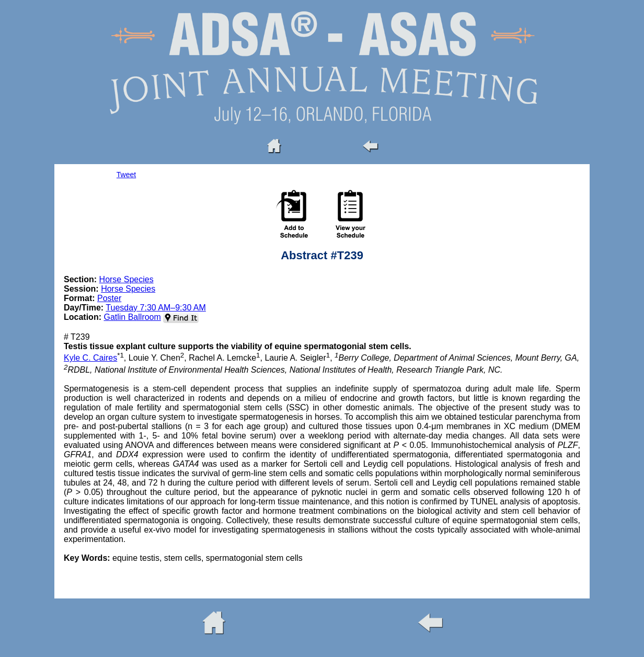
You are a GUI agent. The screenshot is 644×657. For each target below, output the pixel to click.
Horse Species (126, 279)
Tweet (126, 175)
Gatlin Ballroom (132, 317)
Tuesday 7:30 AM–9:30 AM (156, 308)
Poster (109, 298)
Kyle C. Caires (90, 358)
